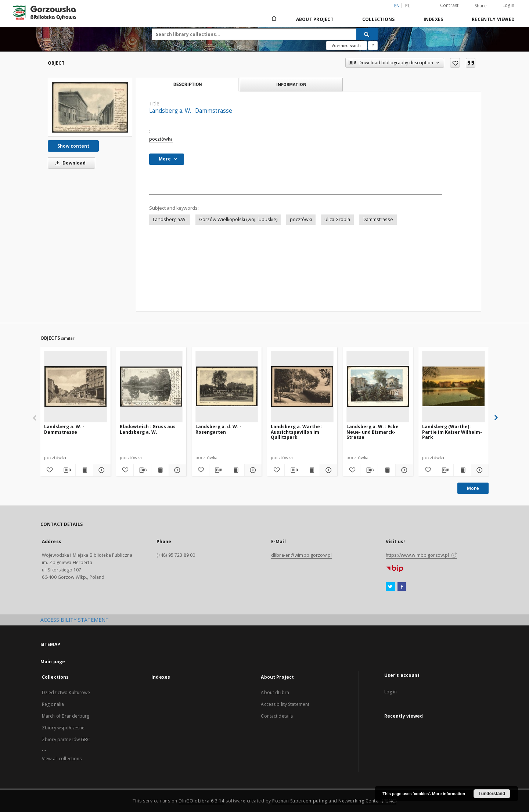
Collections (379, 19)
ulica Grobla (337, 219)
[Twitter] (390, 587)
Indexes (433, 19)
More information (449, 794)
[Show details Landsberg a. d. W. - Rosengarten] (252, 470)
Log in (391, 692)
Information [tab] (291, 84)
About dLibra (275, 692)
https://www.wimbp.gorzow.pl (421, 555)
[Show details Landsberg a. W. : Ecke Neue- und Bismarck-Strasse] (403, 470)
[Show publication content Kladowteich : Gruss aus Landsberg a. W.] (160, 470)
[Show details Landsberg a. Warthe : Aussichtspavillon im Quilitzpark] (328, 470)
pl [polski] (408, 6)
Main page (53, 662)
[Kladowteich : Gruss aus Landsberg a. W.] (151, 386)
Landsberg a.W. (170, 219)
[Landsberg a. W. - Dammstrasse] (75, 386)
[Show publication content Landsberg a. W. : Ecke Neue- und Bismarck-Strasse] (387, 470)
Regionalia (53, 704)
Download (69, 163)
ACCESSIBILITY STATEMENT (75, 620)
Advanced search (346, 46)
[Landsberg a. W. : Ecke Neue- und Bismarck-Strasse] (378, 386)
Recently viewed (493, 19)
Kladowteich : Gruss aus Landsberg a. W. (148, 429)
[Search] (367, 34)
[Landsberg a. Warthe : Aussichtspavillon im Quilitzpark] (302, 386)
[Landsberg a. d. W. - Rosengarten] (227, 386)
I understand (492, 794)
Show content (73, 146)
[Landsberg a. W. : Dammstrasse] (90, 107)
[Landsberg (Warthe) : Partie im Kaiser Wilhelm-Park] (454, 386)
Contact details (277, 716)
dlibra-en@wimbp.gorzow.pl (301, 555)
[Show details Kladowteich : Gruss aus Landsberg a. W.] (177, 470)
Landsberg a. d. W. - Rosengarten (218, 429)
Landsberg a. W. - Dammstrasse (64, 429)
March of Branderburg (66, 716)
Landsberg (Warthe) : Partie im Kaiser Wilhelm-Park (452, 432)
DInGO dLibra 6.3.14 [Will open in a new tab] (201, 801)
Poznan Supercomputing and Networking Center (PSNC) (334, 801)
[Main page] (274, 19)
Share (481, 6)
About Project (315, 19)
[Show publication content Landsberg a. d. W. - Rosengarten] (236, 470)
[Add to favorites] (455, 63)
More (473, 488)
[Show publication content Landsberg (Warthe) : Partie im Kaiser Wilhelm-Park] (462, 470)
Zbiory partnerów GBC (66, 739)
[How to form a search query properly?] (373, 46)
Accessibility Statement (285, 704)
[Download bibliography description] (67, 470)
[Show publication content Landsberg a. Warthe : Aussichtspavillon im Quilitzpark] (311, 470)
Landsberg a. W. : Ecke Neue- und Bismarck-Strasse (373, 432)
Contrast (449, 5)
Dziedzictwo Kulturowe (66, 692)
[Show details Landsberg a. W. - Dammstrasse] (101, 470)
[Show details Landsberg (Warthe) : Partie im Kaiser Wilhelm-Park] (479, 470)
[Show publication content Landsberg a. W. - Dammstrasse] (84, 470)
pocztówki (301, 219)
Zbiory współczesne (63, 728)
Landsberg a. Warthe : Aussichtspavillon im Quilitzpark (297, 432)
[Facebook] (402, 587)
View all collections (62, 759)
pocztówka (161, 139)
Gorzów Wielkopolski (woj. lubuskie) (238, 219)
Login (508, 5)
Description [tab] (188, 84)
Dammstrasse (378, 219)
